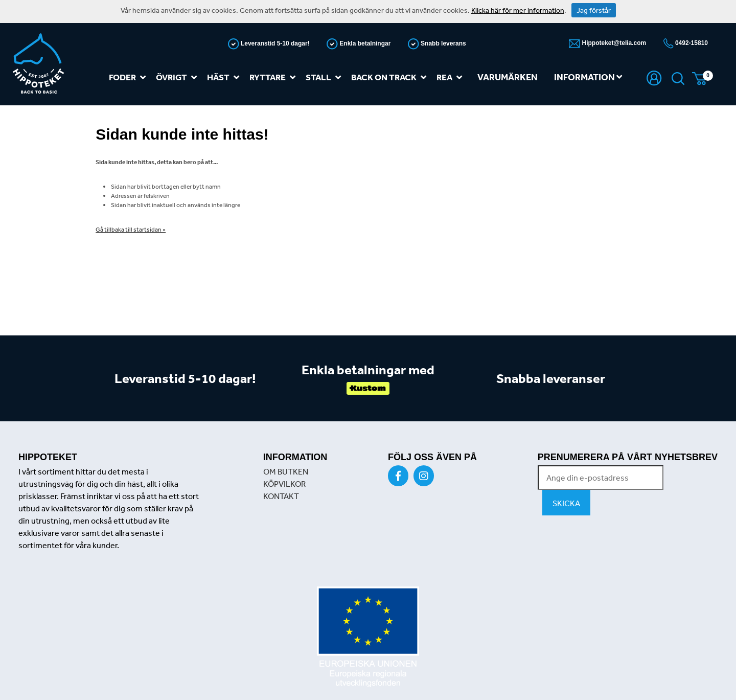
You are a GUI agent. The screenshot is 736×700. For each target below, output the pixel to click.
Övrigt (178, 77)
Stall (325, 77)
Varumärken (508, 77)
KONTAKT (281, 496)
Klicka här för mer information (518, 10)
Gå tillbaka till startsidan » (131, 230)
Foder (129, 77)
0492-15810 (691, 43)
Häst (225, 77)
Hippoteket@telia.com (613, 43)
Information (588, 77)
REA (451, 77)
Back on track (391, 77)
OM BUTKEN (286, 471)
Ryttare (274, 77)
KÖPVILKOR (284, 484)
